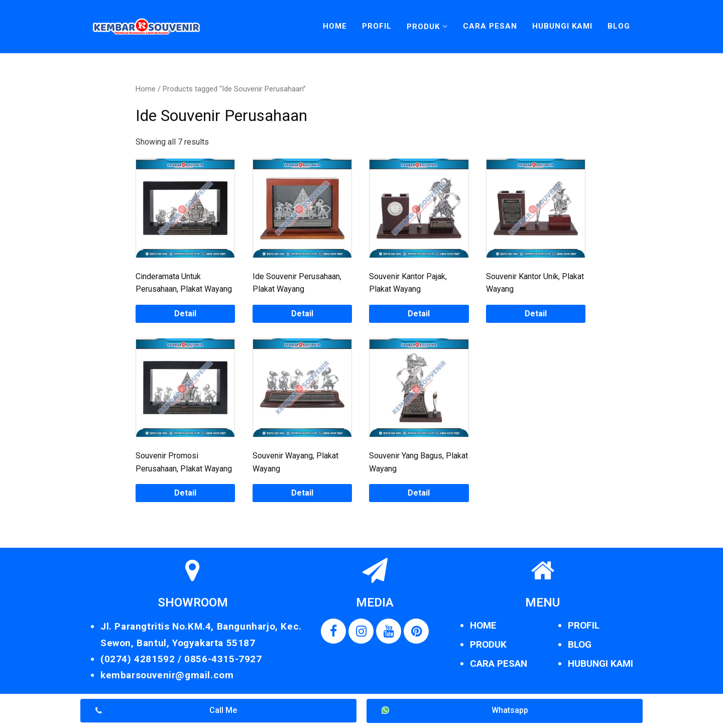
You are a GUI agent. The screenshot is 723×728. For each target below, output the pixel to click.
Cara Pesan (490, 26)
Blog (619, 26)
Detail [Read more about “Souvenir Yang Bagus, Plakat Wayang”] (419, 493)
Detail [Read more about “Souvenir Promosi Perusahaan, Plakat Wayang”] (185, 493)
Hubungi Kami (562, 26)
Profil (377, 26)
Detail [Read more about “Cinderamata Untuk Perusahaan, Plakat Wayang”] (185, 314)
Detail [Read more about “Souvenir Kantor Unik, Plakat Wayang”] (536, 314)
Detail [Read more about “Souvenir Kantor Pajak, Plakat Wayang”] (419, 314)
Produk (423, 27)
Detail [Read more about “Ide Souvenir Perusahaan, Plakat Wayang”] (302, 314)
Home (335, 26)
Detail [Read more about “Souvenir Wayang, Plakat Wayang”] (302, 493)
